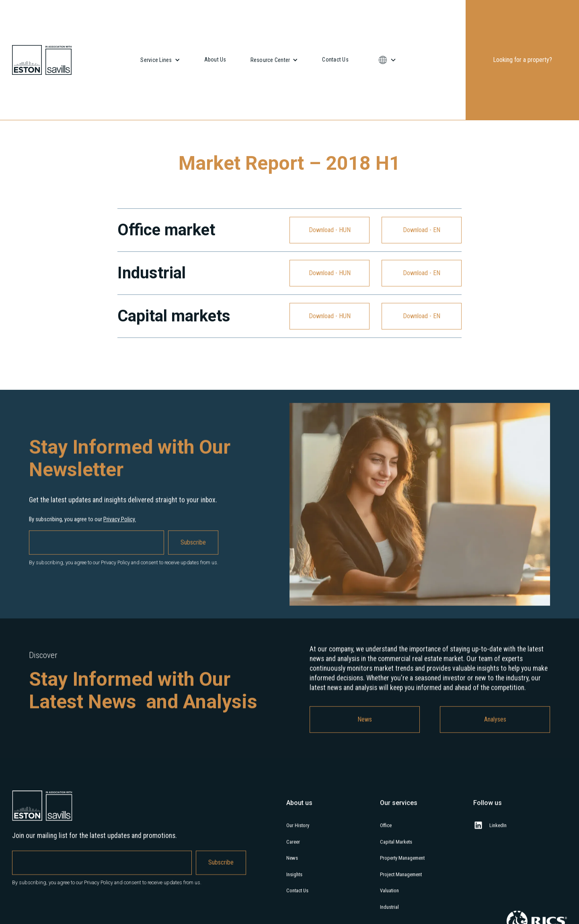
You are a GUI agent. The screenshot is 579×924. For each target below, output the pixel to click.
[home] (42, 60)
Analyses (495, 726)
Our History (298, 832)
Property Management (402, 865)
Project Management (401, 881)
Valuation (389, 898)
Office (386, 832)
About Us (215, 60)
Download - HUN (330, 230)
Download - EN (422, 230)
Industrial (389, 914)
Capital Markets (396, 849)
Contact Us (335, 60)
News (365, 726)
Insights (294, 881)
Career (293, 849)
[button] (160, 60)
